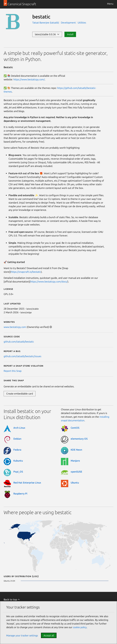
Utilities (82, 23)
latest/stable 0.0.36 (47, 34)
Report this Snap (13, 371)
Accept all (49, 635)
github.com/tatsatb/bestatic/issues (22, 356)
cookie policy (80, 627)
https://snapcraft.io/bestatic (26, 272)
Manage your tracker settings (22, 635)
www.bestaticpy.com (15, 327)
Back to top (12, 599)
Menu (110, 4)
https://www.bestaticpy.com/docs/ (49, 282)
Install (70, 34)
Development (68, 23)
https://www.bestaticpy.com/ (29, 79)
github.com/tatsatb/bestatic (19, 342)
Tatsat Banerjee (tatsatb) (46, 23)
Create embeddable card (20, 394)
